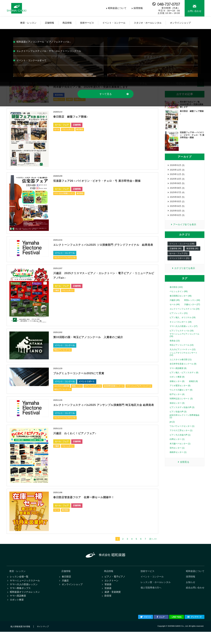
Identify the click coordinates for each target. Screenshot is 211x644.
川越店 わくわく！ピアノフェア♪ (80, 442)
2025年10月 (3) (177, 180)
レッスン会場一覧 (19, 587)
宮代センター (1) (177, 452)
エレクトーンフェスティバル (65, 262)
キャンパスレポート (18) (181, 326)
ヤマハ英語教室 (18, 607)
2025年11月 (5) (177, 175)
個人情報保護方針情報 (20, 639)
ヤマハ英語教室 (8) (178, 372)
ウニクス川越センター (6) (181, 394)
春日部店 (80, 129)
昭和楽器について (117, 8)
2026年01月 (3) (177, 165)
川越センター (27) (192, 309)
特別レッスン (77, 391)
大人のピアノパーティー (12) (183, 354)
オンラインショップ (72, 595)
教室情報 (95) (192, 252)
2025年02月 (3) (177, 219)
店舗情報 (77, 125)
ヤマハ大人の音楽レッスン (64, 198)
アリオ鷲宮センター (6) (180, 390)
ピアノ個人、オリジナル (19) (183, 322)
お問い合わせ (195, 11)
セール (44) (175, 309)
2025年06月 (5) (177, 199)
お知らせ (191, 592)
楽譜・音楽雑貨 (113, 603)
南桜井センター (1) (178, 456)
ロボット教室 (17, 612)
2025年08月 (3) (177, 190)
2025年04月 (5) (177, 209)
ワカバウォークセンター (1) (182, 430)
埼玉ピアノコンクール (62, 354)
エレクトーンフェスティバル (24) (185, 313)
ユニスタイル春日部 (62, 391)
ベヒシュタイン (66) (179, 296)
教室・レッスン (17, 581)
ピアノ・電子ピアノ (115, 587)
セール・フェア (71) (178, 257)
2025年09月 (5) (177, 185)
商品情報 (109, 581)
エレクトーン (111, 591)
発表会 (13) (175, 345)
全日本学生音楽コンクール (114, 391)
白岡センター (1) (177, 443)
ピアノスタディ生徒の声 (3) (182, 412)
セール (57, 129)
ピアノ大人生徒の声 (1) (180, 439)
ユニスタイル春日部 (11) (181, 364)
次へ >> (153, 548)
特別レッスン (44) (192, 304)
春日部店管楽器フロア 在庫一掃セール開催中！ (91, 506)
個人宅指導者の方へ (151, 598)
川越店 (57, 295)
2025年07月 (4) (177, 194)
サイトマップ (43, 639)
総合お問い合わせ (195, 598)
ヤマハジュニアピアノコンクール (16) (184, 339)
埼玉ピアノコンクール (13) (182, 349)
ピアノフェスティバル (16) (182, 335)
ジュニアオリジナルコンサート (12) (183, 358)
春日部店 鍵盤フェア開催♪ (75, 116)
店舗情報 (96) (175, 252)
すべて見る (106, 94)
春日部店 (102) (176, 291)
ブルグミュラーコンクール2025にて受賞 (85, 378)
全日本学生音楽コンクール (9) (183, 368)
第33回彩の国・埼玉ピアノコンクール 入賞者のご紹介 (97, 342)
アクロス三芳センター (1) (181, 435)
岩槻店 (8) (193, 386)
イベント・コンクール (65, 258)
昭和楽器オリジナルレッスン (25, 603)
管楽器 (108, 595)
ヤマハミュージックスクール (25, 591)
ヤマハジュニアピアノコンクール (139, 391)
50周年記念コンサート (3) (181, 403)
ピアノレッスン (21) (179, 317)
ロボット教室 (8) (177, 381)
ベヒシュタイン (68, 129)
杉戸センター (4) (177, 399)
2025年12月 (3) (177, 170)
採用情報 (138, 8)
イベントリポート (87, 386)
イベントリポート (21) (179, 262)
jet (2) (172, 426)
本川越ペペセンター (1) (180, 448)
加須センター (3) (177, 407)
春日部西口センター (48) (181, 300)
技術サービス (148, 581)
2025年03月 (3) (177, 214)
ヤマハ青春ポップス (20, 599)
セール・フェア (62, 125)
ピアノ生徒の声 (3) (178, 416)
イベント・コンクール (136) (182, 248)
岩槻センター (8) (177, 386)
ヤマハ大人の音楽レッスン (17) (184, 330)
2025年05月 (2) (177, 204)
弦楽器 (108, 599)
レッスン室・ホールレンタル (156, 592)
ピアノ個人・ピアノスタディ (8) (184, 377)
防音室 (108, 607)
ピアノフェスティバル (93, 391)
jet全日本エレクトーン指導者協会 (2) (185, 421)
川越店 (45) (175, 304)
